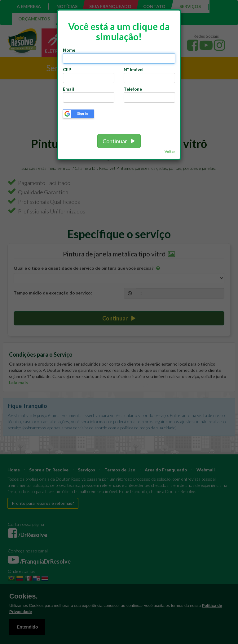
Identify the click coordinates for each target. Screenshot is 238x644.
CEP (68, 69)
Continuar (119, 141)
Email (68, 89)
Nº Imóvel (134, 69)
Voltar (170, 151)
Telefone (133, 89)
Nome (69, 50)
